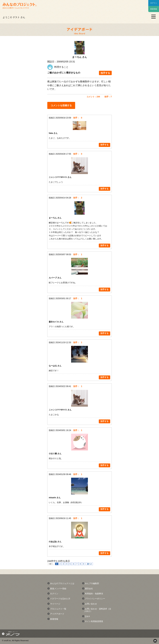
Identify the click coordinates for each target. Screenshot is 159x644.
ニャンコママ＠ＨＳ (58, 177)
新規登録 (154, 9)
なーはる (53, 366)
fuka (51, 133)
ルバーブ (53, 278)
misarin (53, 498)
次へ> (89, 564)
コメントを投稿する (61, 105)
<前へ (51, 564)
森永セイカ (54, 322)
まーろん (53, 218)
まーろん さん (79, 57)
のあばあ (53, 542)
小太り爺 (53, 454)
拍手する (105, 73)
